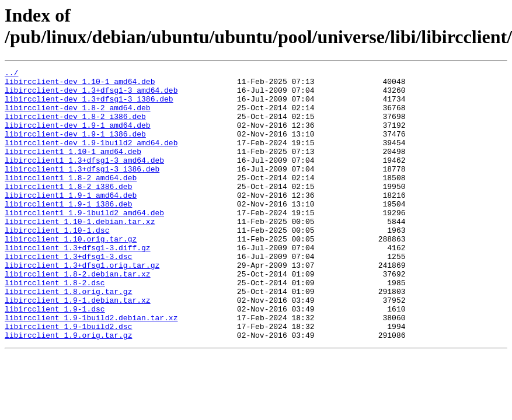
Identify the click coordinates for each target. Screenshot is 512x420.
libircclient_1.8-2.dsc (55, 326)
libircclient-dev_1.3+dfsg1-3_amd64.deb (91, 95)
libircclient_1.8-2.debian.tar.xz (78, 316)
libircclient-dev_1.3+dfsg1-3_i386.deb (89, 106)
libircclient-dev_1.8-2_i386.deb (75, 127)
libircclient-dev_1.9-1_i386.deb (75, 148)
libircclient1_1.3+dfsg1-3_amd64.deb (84, 179)
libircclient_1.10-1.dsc (57, 263)
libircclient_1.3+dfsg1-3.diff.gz (78, 284)
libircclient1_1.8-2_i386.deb (68, 211)
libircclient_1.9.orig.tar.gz (68, 389)
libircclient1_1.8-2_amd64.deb (71, 200)
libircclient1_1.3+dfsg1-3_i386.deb (82, 190)
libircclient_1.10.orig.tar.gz (71, 274)
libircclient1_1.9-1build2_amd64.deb (84, 242)
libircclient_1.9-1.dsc (55, 358)
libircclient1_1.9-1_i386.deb (68, 232)
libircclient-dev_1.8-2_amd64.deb (78, 116)
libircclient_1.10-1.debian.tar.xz (80, 253)
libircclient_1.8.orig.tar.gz (68, 337)
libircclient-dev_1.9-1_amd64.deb (78, 137)
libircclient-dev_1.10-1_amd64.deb (80, 85)
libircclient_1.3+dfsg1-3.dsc (68, 295)
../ (11, 74)
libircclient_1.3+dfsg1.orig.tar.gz (82, 305)
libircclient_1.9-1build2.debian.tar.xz (91, 368)
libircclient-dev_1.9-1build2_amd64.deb (91, 158)
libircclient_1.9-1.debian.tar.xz (78, 347)
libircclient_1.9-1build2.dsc (68, 379)
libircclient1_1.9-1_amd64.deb (71, 221)
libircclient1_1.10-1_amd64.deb (73, 169)
